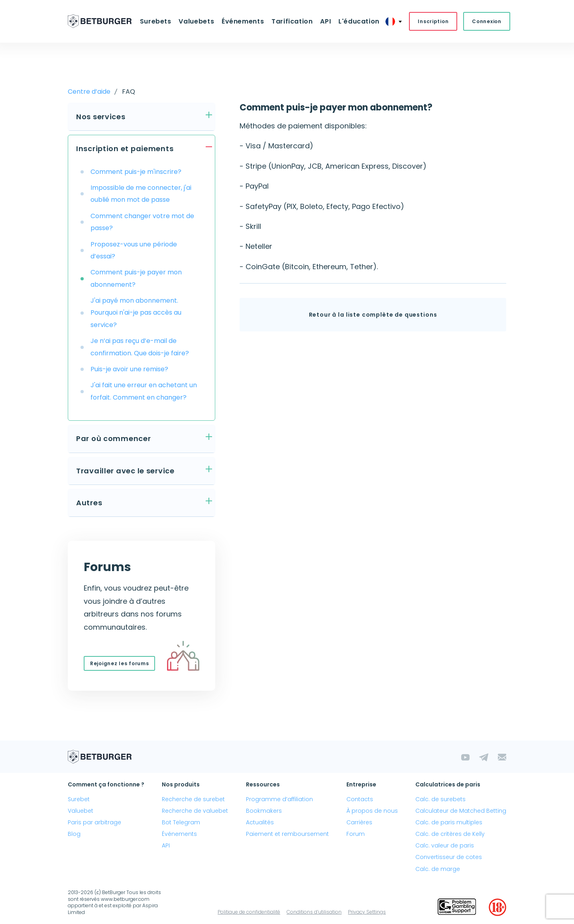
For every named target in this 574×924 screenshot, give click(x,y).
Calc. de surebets (440, 799)
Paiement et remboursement (287, 834)
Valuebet (81, 811)
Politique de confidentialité (249, 912)
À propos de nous (372, 811)
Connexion (486, 21)
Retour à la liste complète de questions (373, 315)
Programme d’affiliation (279, 799)
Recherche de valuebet (195, 811)
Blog (74, 834)
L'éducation (358, 21)
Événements (243, 21)
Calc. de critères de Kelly (450, 834)
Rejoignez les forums (119, 663)
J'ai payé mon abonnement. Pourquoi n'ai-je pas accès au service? (136, 313)
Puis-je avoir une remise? (129, 369)
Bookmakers (264, 811)
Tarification (292, 21)
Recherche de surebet (193, 799)
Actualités (260, 822)
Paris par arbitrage (94, 822)
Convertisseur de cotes (449, 857)
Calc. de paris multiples (449, 822)
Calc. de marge (438, 869)
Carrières (359, 822)
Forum (356, 834)
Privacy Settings (367, 912)
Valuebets (197, 21)
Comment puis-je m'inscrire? (136, 172)
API (325, 21)
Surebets (156, 21)
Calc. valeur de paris (445, 846)
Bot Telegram (181, 822)
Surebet (79, 799)
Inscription (432, 21)
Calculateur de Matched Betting (461, 811)
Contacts (360, 799)
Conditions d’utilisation (314, 912)
